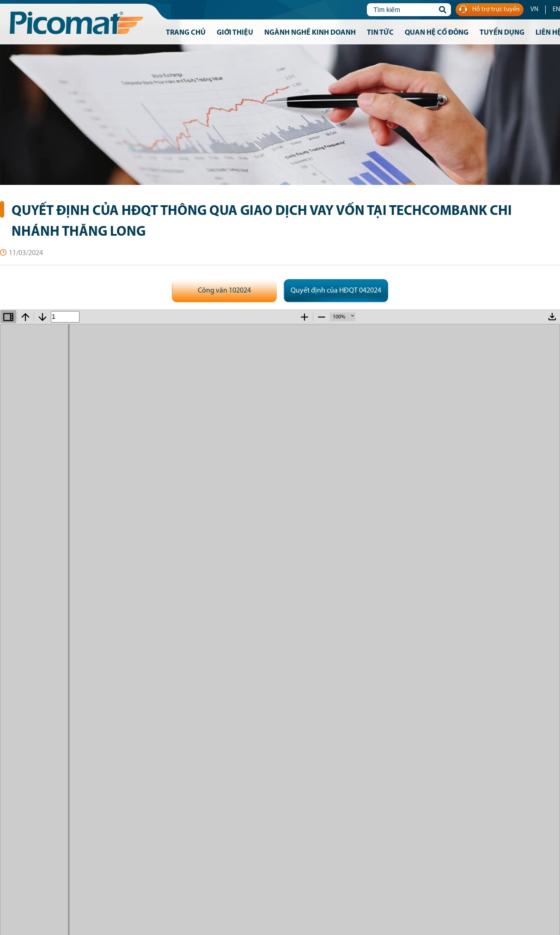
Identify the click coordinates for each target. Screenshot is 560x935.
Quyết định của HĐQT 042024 (336, 291)
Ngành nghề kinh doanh (310, 33)
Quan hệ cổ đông (437, 33)
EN (556, 9)
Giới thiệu (235, 33)
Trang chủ (186, 33)
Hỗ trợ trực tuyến (490, 10)
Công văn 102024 (224, 291)
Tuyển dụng (502, 33)
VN (534, 9)
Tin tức (380, 33)
